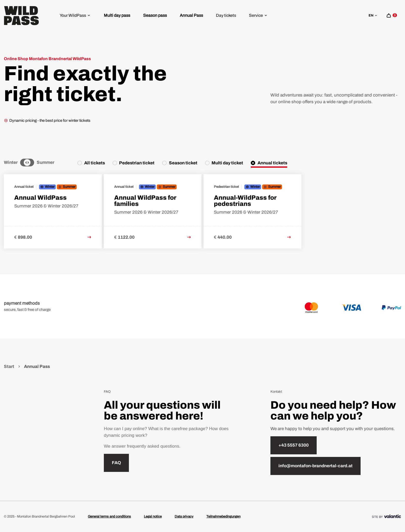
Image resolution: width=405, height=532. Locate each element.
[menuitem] (75, 15)
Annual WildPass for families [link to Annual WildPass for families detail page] (145, 201)
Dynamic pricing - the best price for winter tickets (47, 120)
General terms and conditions (109, 517)
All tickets (95, 163)
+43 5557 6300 (294, 445)
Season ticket (183, 163)
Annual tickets (272, 163)
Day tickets (226, 15)
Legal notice (153, 517)
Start (9, 366)
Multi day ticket (227, 163)
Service (258, 15)
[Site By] (386, 517)
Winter (11, 162)
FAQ (116, 463)
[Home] (21, 16)
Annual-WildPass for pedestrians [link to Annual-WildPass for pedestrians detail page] (245, 201)
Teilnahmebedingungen (223, 517)
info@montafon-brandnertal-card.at (316, 466)
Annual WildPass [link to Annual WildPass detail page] (40, 198)
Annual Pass (191, 15)
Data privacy (184, 517)
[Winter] (22, 163)
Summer (45, 162)
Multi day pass (117, 15)
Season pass (155, 15)
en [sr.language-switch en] (373, 15)
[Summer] (32, 163)
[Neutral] (27, 163)
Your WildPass (75, 15)
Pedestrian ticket (137, 163)
